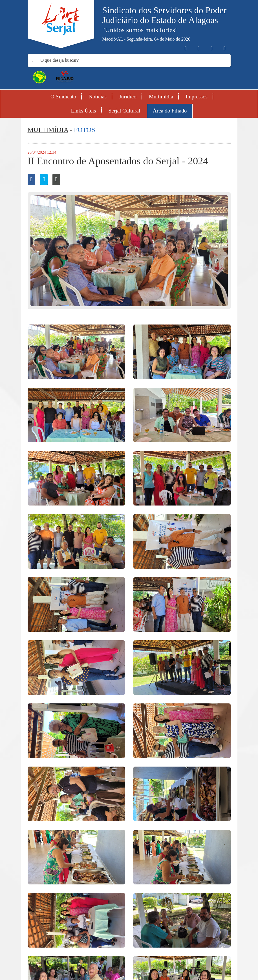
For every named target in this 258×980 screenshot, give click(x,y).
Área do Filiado (170, 111)
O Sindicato (63, 97)
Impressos (197, 97)
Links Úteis (84, 111)
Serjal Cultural (124, 111)
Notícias (98, 97)
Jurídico (128, 97)
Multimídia (161, 97)
